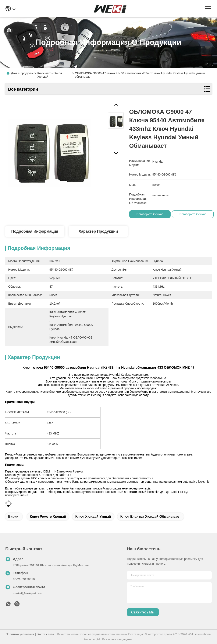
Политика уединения (20, 634)
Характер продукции (98, 231)
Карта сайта (46, 634)
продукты (27, 73)
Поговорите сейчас (150, 214)
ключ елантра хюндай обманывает (151, 517)
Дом (14, 73)
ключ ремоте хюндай (48, 517)
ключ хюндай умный (93, 517)
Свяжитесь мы (143, 612)
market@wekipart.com (28, 593)
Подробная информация (35, 231)
